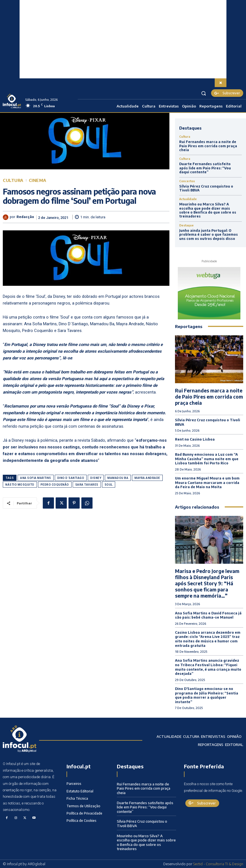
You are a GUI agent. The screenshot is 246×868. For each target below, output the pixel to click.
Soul (109, 485)
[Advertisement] (123, 39)
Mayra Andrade (147, 478)
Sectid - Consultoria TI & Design (218, 864)
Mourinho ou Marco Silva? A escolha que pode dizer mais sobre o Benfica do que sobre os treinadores (208, 210)
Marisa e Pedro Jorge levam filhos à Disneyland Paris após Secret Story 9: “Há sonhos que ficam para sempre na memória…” (207, 583)
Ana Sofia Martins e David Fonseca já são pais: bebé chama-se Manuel (208, 615)
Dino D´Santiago (71, 478)
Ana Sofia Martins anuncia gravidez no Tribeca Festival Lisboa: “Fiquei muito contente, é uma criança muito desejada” (208, 667)
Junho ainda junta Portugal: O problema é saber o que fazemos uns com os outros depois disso (209, 235)
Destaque (186, 225)
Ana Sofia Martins (36, 478)
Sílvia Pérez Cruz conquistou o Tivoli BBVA (206, 188)
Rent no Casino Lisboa (195, 439)
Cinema (38, 180)
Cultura (13, 180)
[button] (204, 93)
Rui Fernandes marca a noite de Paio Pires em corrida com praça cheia (208, 146)
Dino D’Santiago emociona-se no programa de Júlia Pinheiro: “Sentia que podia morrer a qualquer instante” (207, 695)
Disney (96, 478)
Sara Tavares (87, 485)
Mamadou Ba (118, 478)
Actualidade (188, 199)
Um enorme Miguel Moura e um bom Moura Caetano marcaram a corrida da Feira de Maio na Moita (207, 483)
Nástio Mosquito (20, 485)
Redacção (25, 217)
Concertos (187, 181)
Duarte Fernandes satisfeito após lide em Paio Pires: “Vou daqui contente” (205, 168)
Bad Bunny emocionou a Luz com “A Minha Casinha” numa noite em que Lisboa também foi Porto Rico (207, 459)
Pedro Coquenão (55, 485)
